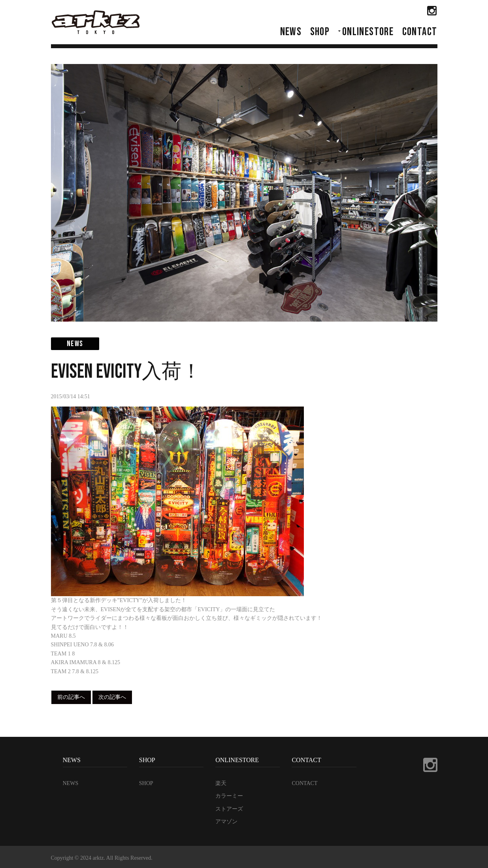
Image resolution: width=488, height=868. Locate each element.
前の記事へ (71, 697)
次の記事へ (112, 697)
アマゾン (226, 822)
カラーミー (229, 796)
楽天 (221, 783)
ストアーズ (229, 809)
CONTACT (420, 32)
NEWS (291, 32)
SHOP (320, 32)
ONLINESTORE (368, 32)
